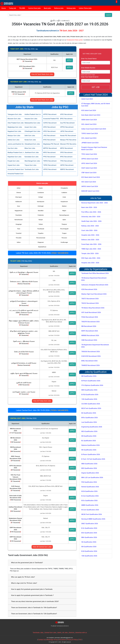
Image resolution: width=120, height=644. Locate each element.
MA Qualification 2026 (89, 547)
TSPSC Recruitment (50, 165)
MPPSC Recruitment (50, 148)
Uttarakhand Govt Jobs (32, 144)
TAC (80, 640)
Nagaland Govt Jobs (14, 131)
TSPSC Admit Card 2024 (90, 133)
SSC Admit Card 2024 (89, 182)
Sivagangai (19, 224)
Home (4, 8)
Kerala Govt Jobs (30, 140)
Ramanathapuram (64, 215)
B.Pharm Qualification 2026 (91, 454)
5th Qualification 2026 (89, 542)
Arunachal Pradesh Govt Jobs (15, 169)
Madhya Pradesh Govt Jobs (15, 152)
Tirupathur (41, 233)
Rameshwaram (19, 220)
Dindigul (41, 197)
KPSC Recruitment (49, 140)
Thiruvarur (64, 238)
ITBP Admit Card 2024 (89, 173)
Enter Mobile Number (88, 68)
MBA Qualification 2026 (89, 464)
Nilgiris (64, 211)
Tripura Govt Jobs (30, 165)
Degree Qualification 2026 (90, 473)
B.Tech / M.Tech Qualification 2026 (93, 459)
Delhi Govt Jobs (30, 136)
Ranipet (41, 220)
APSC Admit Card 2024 (89, 163)
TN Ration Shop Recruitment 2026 (93, 308)
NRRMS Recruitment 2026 (90, 335)
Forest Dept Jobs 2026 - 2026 (91, 244)
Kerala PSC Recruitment (68, 136)
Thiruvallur (19, 238)
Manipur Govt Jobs (14, 136)
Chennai (19, 193)
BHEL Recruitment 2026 (89, 361)
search (108, 15)
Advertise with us (81, 633)
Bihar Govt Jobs (30, 148)
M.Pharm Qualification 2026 (91, 381)
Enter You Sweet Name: (89, 59)
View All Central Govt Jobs (42, 547)
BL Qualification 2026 (89, 441)
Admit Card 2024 (87, 99)
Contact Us (42, 640)
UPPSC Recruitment (50, 169)
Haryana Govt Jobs (31, 119)
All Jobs (65, 633)
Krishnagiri (41, 206)
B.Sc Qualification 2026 (89, 528)
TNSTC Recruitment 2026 (90, 299)
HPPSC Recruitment (67, 127)
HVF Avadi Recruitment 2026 (91, 312)
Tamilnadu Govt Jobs (32, 169)
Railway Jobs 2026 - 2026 (90, 226)
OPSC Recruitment (66, 152)
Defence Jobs (59, 8)
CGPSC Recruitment (50, 123)
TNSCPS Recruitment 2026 (90, 322)
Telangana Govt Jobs (15, 114)
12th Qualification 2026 (89, 399)
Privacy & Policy (72, 640)
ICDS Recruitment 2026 (89, 289)
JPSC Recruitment (49, 136)
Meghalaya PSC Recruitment (51, 144)
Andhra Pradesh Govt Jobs (32, 114)
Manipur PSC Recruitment (68, 140)
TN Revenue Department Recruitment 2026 (94, 279)
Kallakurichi (19, 202)
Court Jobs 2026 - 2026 (89, 230)
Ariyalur (41, 188)
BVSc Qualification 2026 (90, 418)
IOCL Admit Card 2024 (89, 124)
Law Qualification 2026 (89, 422)
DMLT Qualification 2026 (90, 524)
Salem (64, 220)
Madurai (64, 206)
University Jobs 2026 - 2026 (91, 217)
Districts (72, 633)
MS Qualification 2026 (89, 436)
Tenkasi (41, 224)
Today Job (12, 8)
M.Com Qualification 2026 (90, 510)
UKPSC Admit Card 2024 (90, 186)
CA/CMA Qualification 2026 (91, 404)
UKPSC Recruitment (67, 165)
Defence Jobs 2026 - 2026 (90, 240)
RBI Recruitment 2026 (89, 326)
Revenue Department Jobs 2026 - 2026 (95, 203)
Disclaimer (62, 640)
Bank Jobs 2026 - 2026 (89, 207)
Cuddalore (64, 193)
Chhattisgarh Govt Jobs (32, 131)
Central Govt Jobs (50, 633)
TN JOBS (22, 8)
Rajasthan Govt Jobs (14, 157)
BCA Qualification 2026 (89, 533)
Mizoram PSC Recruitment (68, 144)
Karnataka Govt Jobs (31, 157)
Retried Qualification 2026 (90, 487)
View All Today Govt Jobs (42, 401)
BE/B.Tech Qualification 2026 (91, 408)
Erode (64, 197)
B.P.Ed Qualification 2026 (90, 395)
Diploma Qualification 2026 (91, 445)
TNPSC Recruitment (50, 161)
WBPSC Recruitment (67, 169)
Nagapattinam (19, 211)
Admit (59, 633)
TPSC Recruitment (66, 161)
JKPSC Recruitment (67, 131)
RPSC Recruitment (66, 157)
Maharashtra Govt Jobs (32, 123)
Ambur (19, 188)
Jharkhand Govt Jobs (32, 152)
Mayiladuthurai (42, 247)
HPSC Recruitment (49, 131)
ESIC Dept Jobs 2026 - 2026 (91, 258)
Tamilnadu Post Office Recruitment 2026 (95, 273)
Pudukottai (41, 215)
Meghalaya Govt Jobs (15, 127)
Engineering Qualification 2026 (92, 427)
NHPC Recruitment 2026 (90, 331)
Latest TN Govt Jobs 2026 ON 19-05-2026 (42, 253)
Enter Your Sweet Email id (90, 77)
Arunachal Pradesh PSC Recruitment (51, 119)
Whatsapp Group (52, 640)
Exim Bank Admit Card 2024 (91, 115)
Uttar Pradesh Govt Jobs (15, 123)
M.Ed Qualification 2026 (89, 491)
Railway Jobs (71, 8)
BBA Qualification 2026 (89, 537)
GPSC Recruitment (49, 127)
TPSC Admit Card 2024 (89, 154)
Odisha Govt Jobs (13, 140)
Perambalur (19, 215)
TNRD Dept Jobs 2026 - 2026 (91, 249)
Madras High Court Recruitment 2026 (94, 294)
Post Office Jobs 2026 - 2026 (91, 212)
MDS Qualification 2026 (89, 390)
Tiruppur (64, 233)
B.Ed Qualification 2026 (89, 551)
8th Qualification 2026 (89, 450)
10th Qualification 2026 (89, 556)
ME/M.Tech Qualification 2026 (92, 514)
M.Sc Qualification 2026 (89, 501)
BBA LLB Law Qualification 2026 (92, 477)
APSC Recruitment (66, 114)
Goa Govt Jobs (13, 148)
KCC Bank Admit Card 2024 (91, 177)
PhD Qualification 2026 (89, 482)
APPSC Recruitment (50, 114)
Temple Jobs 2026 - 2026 (90, 253)
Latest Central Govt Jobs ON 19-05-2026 (42, 410)
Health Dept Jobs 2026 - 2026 (91, 221)
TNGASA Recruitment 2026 (91, 352)
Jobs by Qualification (96, 372)
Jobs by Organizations (96, 269)
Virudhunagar (64, 242)
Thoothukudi (41, 229)
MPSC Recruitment (67, 148)
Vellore (19, 242)
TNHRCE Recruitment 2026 (91, 365)
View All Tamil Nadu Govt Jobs (42, 74)
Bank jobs (47, 8)
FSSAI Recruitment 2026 (90, 317)
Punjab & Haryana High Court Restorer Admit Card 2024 (94, 148)
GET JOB (96, 87)
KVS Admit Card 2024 (89, 110)
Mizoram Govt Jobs (14, 119)
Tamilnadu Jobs (38, 633)
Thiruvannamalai (41, 238)
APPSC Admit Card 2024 (90, 159)
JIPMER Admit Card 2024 (90, 143)
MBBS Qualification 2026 (90, 505)
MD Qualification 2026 (89, 376)
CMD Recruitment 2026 (89, 340)
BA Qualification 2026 (89, 413)
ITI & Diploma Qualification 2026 (92, 385)
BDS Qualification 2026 (89, 468)
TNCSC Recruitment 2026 (90, 303)
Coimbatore (41, 193)
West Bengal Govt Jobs (32, 161)
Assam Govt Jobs (30, 127)
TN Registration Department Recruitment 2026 (95, 346)
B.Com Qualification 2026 (90, 496)
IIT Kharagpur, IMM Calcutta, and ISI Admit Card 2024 (96, 105)
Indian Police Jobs (85, 8)
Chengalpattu (64, 188)
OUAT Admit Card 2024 (89, 168)
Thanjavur (64, 224)
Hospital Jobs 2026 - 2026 (90, 235)
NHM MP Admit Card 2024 (90, 191)
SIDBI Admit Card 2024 (89, 120)
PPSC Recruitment (49, 157)
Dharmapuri (19, 197)
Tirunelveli (19, 233)
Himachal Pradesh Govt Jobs (15, 174)
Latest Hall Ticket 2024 (96, 95)
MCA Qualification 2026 (89, 431)
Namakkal (41, 211)
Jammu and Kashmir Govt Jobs (15, 144)
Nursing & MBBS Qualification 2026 (93, 519)
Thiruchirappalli (64, 229)
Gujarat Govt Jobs (14, 165)
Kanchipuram (41, 202)
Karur (19, 206)
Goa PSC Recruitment (67, 123)
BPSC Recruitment (66, 119)
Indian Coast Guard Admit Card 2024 (94, 129)
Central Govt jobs (34, 8)
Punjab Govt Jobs (13, 161)
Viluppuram (41, 242)
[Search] (56, 15)
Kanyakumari (64, 202)
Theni (19, 229)
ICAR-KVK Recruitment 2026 (91, 356)
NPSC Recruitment (49, 152)
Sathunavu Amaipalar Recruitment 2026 (95, 285)
